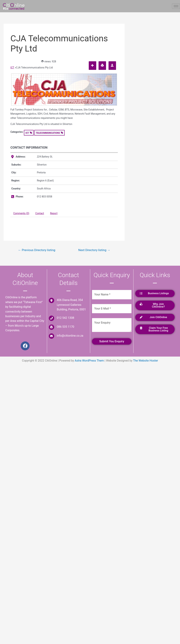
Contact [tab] (40, 213)
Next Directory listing (94, 250)
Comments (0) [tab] (21, 213)
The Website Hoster (146, 361)
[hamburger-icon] (176, 6)
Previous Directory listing (37, 250)
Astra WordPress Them (89, 361)
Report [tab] (54, 213)
